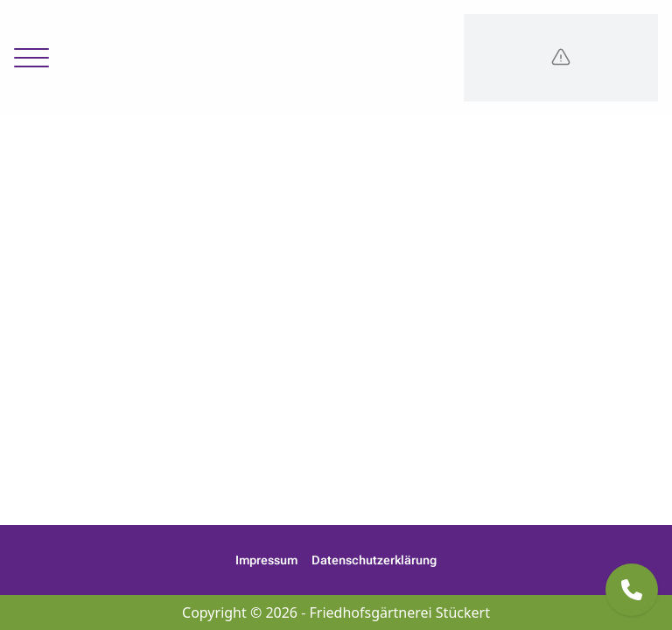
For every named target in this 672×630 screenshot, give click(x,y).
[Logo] (561, 58)
